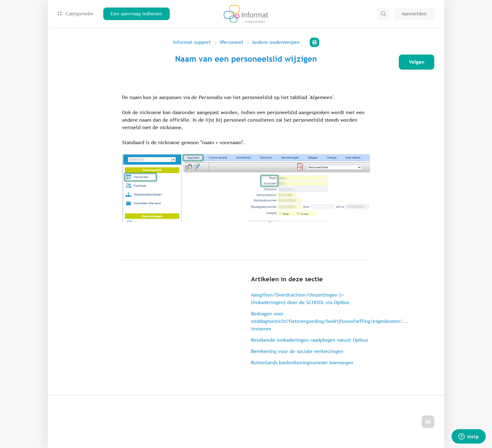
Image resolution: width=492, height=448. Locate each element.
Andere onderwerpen (276, 42)
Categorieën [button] (75, 14)
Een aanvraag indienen (136, 14)
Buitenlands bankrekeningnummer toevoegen (302, 363)
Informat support (192, 42)
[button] (383, 14)
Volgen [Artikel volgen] (417, 62)
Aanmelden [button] (414, 14)
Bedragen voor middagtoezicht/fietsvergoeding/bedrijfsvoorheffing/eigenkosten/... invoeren (310, 321)
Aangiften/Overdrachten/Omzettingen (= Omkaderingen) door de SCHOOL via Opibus (300, 299)
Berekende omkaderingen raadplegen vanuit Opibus (310, 340)
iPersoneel (231, 42)
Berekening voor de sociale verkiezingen (297, 351)
